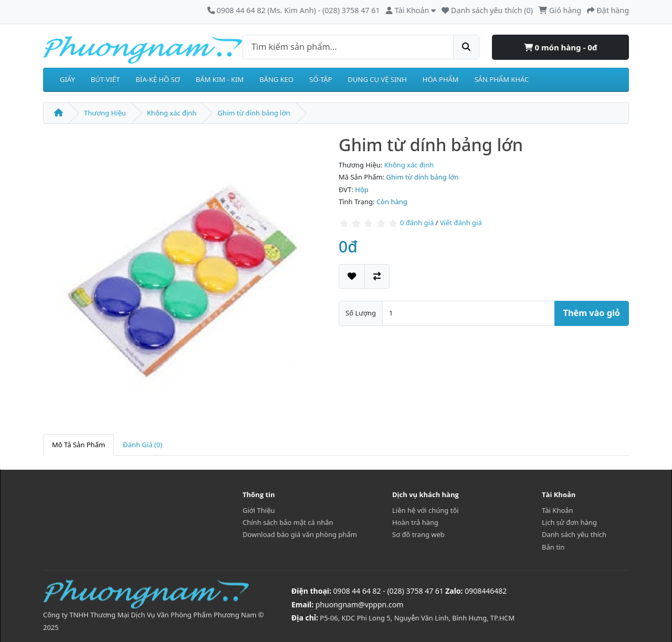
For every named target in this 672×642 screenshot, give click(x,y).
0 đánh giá (417, 223)
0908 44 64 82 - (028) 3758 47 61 (388, 591)
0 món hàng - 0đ (561, 47)
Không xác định (172, 113)
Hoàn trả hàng (415, 522)
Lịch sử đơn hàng (569, 522)
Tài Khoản (558, 510)
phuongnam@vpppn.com (359, 604)
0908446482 (486, 591)
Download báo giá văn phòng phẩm (300, 534)
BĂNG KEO (276, 79)
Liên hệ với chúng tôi (426, 510)
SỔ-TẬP (321, 79)
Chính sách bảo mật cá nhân (288, 522)
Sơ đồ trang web (418, 534)
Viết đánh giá (461, 223)
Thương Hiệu (105, 113)
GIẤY (67, 79)
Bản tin (553, 547)
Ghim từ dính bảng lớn (254, 113)
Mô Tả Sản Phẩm (78, 445)
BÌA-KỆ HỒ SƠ (158, 79)
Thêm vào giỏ (592, 313)
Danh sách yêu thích (574, 534)
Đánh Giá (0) (143, 445)
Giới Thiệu (259, 510)
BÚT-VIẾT (106, 79)
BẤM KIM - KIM (220, 79)
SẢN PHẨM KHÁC (502, 79)
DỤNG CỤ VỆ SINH (377, 79)
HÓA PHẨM (441, 79)
